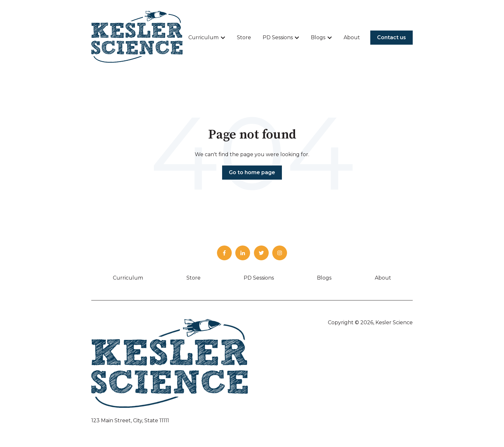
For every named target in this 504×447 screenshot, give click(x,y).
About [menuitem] (383, 278)
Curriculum (203, 37)
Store (244, 37)
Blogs (318, 37)
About (352, 37)
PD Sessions (278, 37)
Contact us (392, 37)
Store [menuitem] (194, 278)
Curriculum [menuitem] (128, 278)
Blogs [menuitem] (324, 278)
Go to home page (252, 172)
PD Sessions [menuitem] (259, 278)
